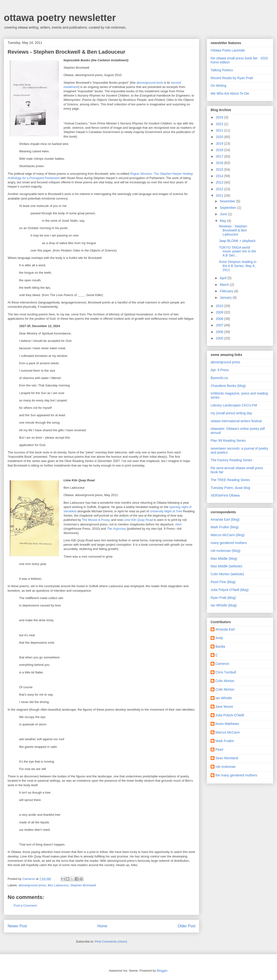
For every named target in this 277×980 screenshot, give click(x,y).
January (226, 298)
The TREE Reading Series (230, 480)
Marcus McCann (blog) (228, 535)
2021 (220, 130)
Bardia (220, 646)
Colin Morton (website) (227, 574)
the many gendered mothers (236, 775)
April (224, 278)
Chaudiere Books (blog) (228, 386)
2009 (220, 312)
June (224, 214)
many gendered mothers (229, 543)
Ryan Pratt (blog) (223, 598)
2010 (220, 306)
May (223, 221)
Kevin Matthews (227, 724)
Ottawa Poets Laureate (228, 50)
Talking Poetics (222, 70)
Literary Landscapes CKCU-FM (234, 405)
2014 (220, 176)
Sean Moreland (227, 758)
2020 (220, 137)
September (228, 208)
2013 (220, 182)
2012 (220, 189)
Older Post (186, 926)
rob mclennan (226, 767)
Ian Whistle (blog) (224, 605)
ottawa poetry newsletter (60, 18)
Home (102, 926)
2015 (220, 169)
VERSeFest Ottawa (225, 495)
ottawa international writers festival (236, 421)
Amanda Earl (225, 629)
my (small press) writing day (231, 413)
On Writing (218, 86)
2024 (220, 117)
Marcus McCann (228, 732)
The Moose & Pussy (95, 520)
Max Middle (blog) (224, 559)
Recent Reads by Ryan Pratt (232, 78)
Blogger (162, 971)
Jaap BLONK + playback (237, 241)
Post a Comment (25, 906)
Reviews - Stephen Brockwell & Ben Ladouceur (233, 230)
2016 (220, 163)
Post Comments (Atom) (111, 942)
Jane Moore (224, 707)
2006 (220, 332)
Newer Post (17, 926)
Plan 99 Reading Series (228, 441)
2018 (220, 150)
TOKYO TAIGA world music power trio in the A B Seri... (237, 251)
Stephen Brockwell (83, 885)
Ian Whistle (224, 698)
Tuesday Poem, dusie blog (230, 488)
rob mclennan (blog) (226, 551)
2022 (220, 124)
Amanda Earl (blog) (225, 519)
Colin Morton (225, 681)
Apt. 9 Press (220, 370)
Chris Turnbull (226, 672)
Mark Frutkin (225, 741)
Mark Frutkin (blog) (225, 527)
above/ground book (150, 83)
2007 (220, 325)
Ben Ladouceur (58, 885)
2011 (220, 195)
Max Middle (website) (226, 566)
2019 (220, 144)
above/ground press (32, 885)
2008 (220, 319)
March (225, 285)
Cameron (222, 664)
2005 (220, 338)
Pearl (219, 749)
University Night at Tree (166, 511)
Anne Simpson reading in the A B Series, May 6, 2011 (238, 266)
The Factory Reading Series (231, 460)
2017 (220, 156)
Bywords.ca (219, 378)
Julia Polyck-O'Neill (230, 715)
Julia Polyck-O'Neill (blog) (230, 590)
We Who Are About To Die (230, 93)
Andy (219, 638)
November (228, 201)
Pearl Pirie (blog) (223, 582)
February (227, 291)
